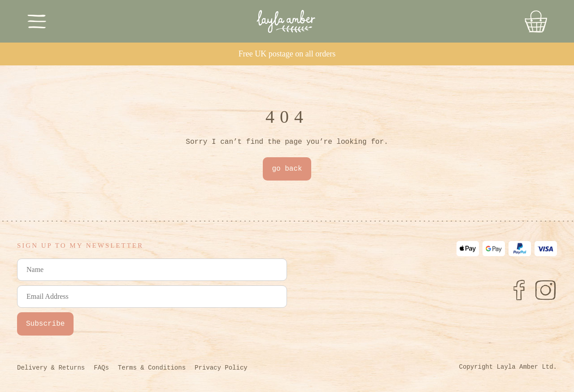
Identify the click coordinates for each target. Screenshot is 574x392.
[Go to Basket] (536, 22)
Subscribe (45, 324)
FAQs (101, 368)
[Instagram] (546, 290)
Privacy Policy (221, 368)
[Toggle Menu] (37, 21)
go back (287, 169)
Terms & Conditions (152, 368)
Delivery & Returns (51, 368)
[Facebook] (519, 290)
